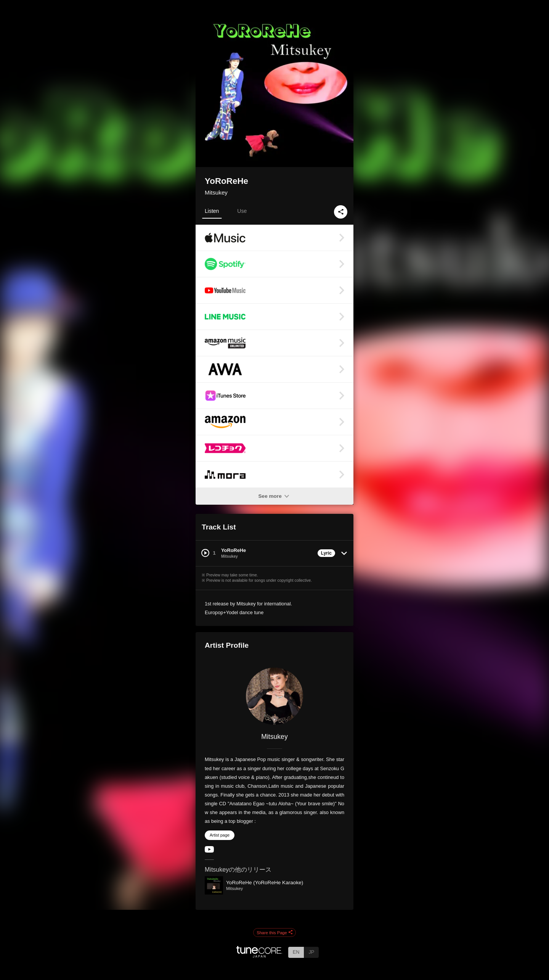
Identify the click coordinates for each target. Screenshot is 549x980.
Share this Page (274, 933)
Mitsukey (216, 192)
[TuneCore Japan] (259, 955)
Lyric (326, 553)
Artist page (220, 835)
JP (311, 952)
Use (242, 211)
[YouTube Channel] (209, 851)
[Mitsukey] (274, 696)
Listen (212, 211)
